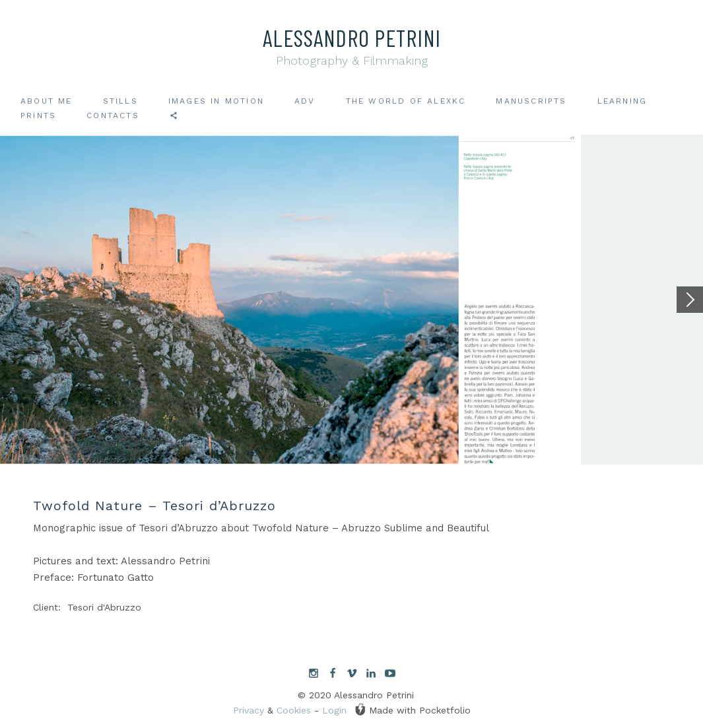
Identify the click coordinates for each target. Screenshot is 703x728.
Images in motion (216, 101)
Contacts (113, 116)
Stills (120, 101)
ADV (305, 101)
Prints (38, 116)
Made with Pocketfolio (413, 710)
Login (334, 710)
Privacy (249, 710)
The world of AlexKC (406, 101)
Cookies (294, 710)
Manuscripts (531, 101)
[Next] (690, 300)
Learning (622, 101)
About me (47, 101)
